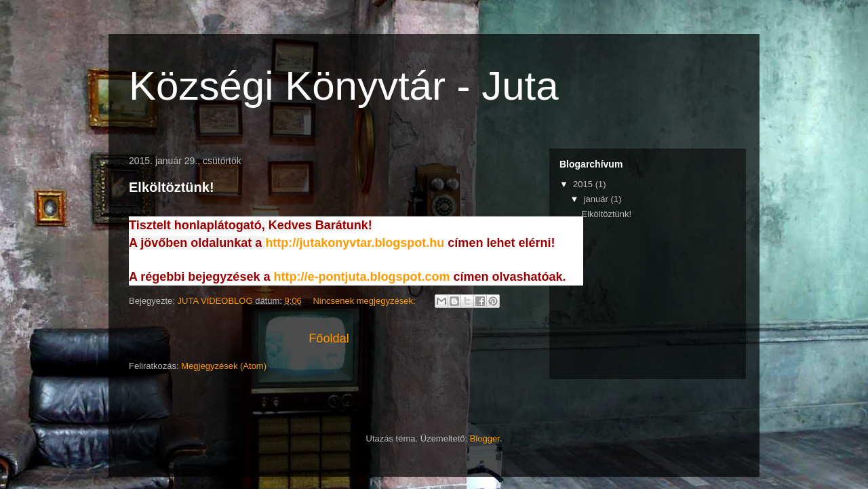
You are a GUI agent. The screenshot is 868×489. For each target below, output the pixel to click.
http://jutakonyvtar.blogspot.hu (355, 243)
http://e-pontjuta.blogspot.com (361, 277)
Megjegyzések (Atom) (224, 366)
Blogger (485, 438)
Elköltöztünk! (172, 187)
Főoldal (329, 338)
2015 (584, 184)
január (597, 199)
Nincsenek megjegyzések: (365, 301)
